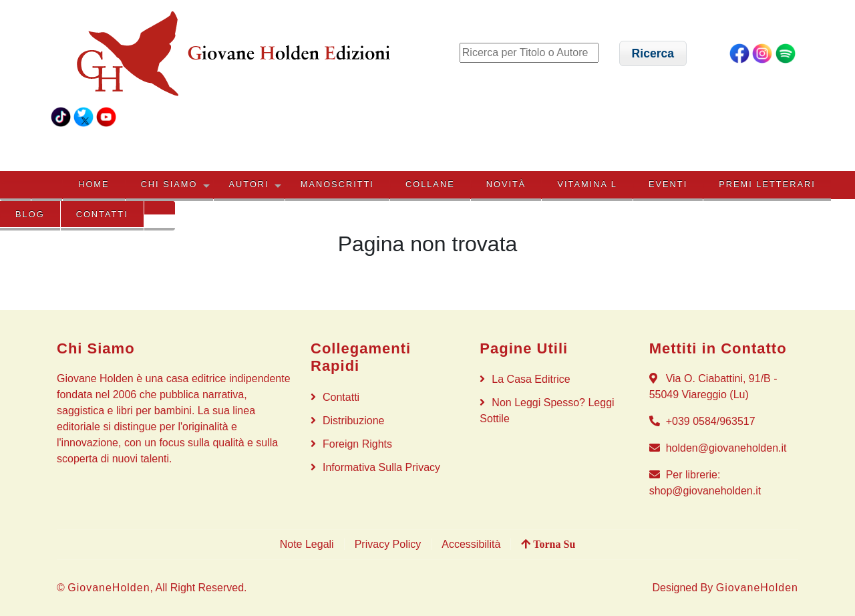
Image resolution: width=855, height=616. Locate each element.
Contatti (102, 214)
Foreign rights (357, 444)
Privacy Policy (388, 544)
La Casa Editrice (531, 379)
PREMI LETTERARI (767, 184)
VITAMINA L (587, 184)
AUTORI (249, 184)
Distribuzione (353, 421)
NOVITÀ (506, 184)
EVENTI (668, 184)
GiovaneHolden (109, 588)
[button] (653, 53)
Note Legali (307, 544)
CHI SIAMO (169, 184)
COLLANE (430, 184)
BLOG (30, 214)
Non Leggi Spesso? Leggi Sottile (547, 411)
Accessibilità (471, 544)
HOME (94, 184)
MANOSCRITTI (337, 184)
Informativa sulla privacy (381, 467)
